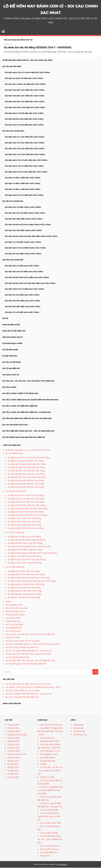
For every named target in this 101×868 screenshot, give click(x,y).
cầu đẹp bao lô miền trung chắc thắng (23, 208)
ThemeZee (63, 865)
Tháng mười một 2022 (17, 735)
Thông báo (45, 856)
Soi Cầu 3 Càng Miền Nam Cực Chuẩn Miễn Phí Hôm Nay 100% (30, 400)
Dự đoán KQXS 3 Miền (12, 344)
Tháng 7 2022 (13, 748)
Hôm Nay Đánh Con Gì (12, 338)
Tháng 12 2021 (14, 751)
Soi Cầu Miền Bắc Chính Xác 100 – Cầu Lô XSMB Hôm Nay (28, 431)
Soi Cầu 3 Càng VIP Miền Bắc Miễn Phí (20, 406)
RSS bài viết (78, 728)
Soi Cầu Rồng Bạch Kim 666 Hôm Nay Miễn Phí (24, 438)
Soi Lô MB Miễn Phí (11, 369)
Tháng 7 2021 (13, 768)
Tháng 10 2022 (14, 738)
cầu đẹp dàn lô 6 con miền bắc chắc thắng (24, 143)
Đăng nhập (78, 725)
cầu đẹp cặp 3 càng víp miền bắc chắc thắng (25, 85)
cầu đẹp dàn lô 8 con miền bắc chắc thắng (24, 149)
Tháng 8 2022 (13, 745)
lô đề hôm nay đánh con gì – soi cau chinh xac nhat (28, 61)
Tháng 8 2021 (13, 764)
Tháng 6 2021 (13, 771)
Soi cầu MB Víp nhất (12, 67)
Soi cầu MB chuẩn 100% (13, 131)
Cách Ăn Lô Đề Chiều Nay (14, 331)
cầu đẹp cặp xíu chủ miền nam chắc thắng (24, 272)
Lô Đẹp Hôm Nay (10, 356)
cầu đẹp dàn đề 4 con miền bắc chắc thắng (25, 90)
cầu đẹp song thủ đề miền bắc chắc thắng (24, 125)
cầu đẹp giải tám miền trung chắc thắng (23, 231)
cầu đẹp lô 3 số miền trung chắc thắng (23, 242)
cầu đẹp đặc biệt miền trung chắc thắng (23, 219)
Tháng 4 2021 (13, 778)
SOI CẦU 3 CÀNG (9, 388)
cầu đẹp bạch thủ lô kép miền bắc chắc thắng (26, 161)
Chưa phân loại (47, 738)
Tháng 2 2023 (13, 725)
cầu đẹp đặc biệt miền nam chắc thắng (23, 307)
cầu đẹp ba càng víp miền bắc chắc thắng (24, 79)
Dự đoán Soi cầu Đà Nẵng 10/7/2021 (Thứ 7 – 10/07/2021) (37, 48)
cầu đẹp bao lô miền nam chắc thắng (22, 266)
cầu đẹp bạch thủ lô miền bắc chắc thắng (24, 166)
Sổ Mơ (5, 319)
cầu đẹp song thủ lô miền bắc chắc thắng (24, 195)
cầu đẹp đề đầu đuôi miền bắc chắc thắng (24, 119)
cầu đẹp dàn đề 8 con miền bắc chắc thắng (25, 102)
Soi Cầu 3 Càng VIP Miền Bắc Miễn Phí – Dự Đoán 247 (27, 413)
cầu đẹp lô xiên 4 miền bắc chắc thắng (23, 190)
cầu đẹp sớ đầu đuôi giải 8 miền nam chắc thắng (27, 278)
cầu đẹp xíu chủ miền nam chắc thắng (22, 295)
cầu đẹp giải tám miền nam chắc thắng (22, 301)
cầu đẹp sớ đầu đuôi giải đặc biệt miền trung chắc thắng (31, 237)
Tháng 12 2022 (14, 732)
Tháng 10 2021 (14, 758)
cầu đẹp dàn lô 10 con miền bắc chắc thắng (25, 155)
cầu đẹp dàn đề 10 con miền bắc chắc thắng (25, 108)
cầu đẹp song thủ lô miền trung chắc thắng (25, 248)
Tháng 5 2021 (13, 774)
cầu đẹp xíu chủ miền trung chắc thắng (23, 254)
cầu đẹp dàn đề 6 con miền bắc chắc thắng (24, 96)
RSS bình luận (79, 732)
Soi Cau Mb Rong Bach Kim (15, 425)
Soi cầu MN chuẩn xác (13, 260)
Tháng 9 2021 (13, 761)
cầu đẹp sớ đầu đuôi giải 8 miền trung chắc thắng (28, 225)
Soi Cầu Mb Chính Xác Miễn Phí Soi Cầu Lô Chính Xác (27, 419)
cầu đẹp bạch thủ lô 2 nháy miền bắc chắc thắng (27, 73)
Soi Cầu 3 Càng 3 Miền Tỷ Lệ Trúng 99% (20, 394)
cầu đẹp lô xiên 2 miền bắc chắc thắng (22, 178)
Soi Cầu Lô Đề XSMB (11, 363)
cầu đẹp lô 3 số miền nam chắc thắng (22, 313)
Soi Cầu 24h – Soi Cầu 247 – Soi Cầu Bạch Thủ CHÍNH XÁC (28, 381)
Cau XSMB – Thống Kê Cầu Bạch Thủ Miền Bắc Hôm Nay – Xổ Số (33, 688)
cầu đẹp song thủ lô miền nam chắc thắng (24, 289)
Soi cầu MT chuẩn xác (13, 202)
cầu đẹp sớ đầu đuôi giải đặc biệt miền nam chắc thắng (30, 284)
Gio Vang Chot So (11, 375)
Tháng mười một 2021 (17, 755)
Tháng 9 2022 (13, 741)
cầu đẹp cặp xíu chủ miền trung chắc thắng (25, 213)
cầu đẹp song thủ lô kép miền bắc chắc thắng (26, 172)
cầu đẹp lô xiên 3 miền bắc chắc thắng (22, 184)
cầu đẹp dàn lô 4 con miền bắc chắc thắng (24, 137)
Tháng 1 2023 (13, 728)
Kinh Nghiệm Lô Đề (11, 325)
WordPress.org (80, 735)
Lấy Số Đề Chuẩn (10, 350)
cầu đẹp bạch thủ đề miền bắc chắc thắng (24, 114)
